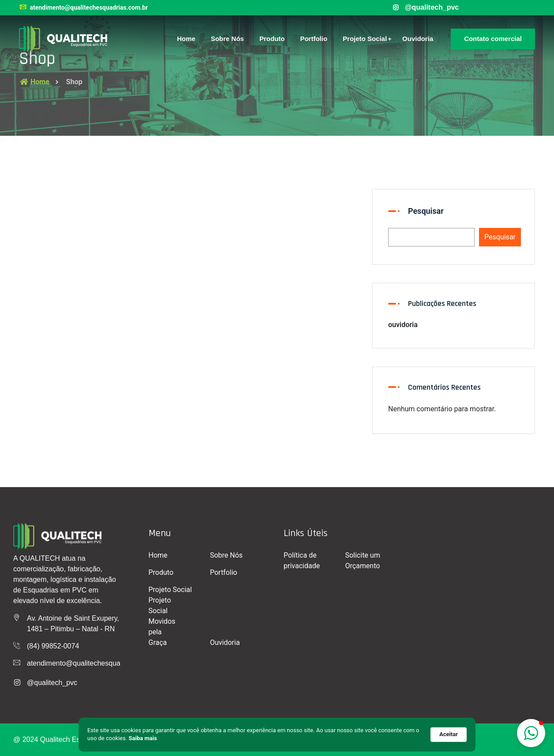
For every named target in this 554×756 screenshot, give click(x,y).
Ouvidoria (418, 39)
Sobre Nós (227, 39)
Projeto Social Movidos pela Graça (162, 621)
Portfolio (314, 39)
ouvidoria (403, 325)
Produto (272, 39)
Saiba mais (143, 738)
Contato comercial (493, 39)
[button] (531, 733)
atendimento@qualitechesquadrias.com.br (83, 7)
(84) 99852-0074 (53, 646)
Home (186, 39)
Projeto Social (365, 39)
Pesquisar (426, 211)
